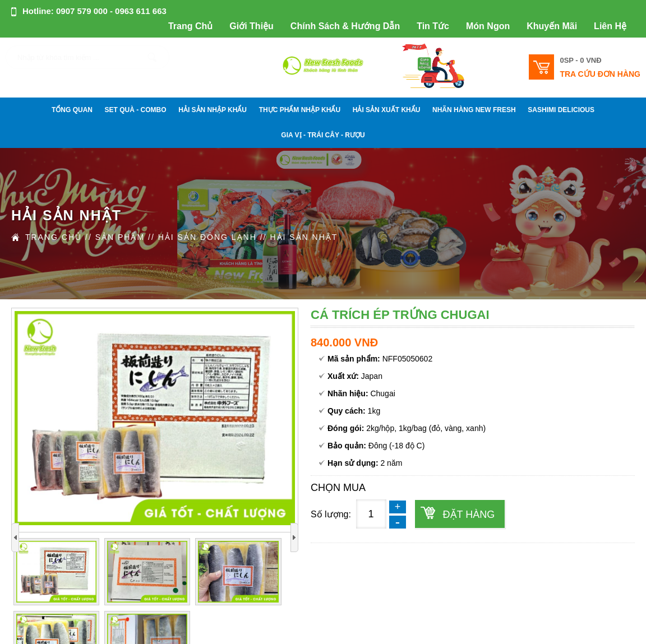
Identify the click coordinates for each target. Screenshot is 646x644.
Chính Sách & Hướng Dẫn (345, 26)
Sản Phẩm (120, 237)
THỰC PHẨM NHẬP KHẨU (300, 110)
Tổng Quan (72, 110)
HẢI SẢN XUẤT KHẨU (387, 110)
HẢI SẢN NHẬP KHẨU (213, 110)
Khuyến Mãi (552, 26)
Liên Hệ (610, 26)
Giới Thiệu (252, 26)
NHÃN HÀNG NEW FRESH (474, 110)
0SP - (580, 60)
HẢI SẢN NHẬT (304, 237)
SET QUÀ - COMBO (136, 110)
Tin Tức (433, 26)
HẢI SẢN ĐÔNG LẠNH (207, 237)
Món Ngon (488, 26)
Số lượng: (331, 514)
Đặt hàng (469, 515)
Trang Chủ (190, 26)
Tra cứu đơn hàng (600, 74)
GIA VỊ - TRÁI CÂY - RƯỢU (323, 135)
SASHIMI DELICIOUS (561, 110)
